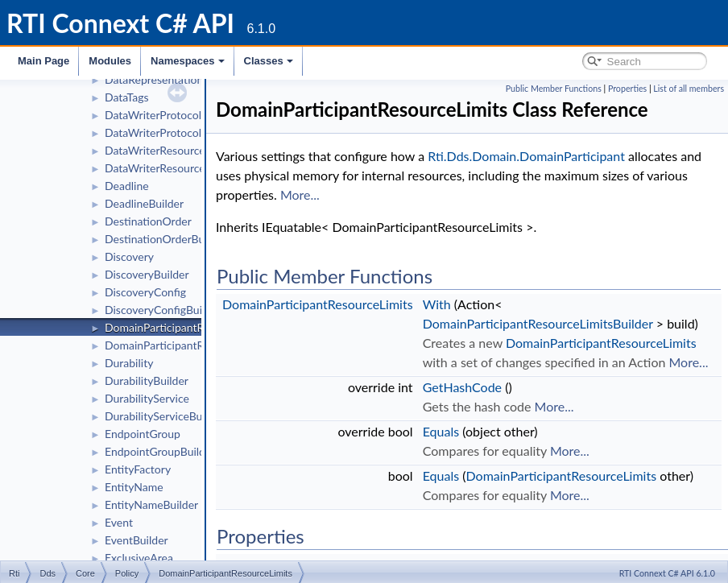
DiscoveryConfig (145, 292)
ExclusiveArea (139, 558)
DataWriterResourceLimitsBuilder (187, 168)
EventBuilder (136, 540)
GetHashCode (462, 387)
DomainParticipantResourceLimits (188, 327)
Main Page (43, 61)
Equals (441, 431)
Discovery (129, 256)
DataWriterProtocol (153, 115)
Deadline (127, 186)
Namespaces (188, 61)
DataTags (127, 97)
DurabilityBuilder (147, 380)
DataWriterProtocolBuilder (171, 132)
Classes (269, 61)
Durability (129, 363)
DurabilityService (147, 398)
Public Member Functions (554, 88)
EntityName (134, 487)
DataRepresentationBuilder (172, 79)
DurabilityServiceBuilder (164, 416)
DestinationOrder (148, 221)
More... (300, 194)
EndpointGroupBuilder (160, 451)
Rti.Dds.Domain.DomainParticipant (526, 156)
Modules (110, 61)
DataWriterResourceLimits (170, 150)
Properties (627, 88)
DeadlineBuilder (144, 203)
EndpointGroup (143, 434)
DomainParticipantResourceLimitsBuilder (538, 323)
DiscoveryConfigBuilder (163, 310)
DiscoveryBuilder (147, 274)
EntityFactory (138, 469)
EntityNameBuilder (151, 504)
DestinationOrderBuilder (165, 239)
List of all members (689, 88)
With (437, 304)
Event (119, 522)
